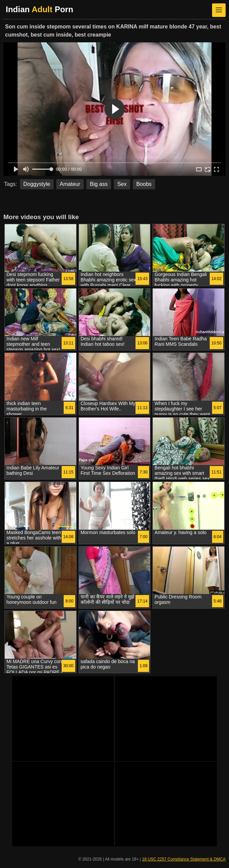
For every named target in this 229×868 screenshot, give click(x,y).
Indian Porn (39, 9)
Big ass (99, 184)
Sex (122, 184)
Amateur (70, 184)
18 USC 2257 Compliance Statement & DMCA (184, 859)
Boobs (144, 184)
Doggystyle (37, 184)
